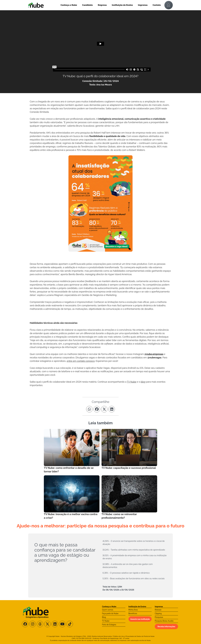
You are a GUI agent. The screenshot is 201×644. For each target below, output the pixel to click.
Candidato (87, 5)
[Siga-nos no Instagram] (33, 624)
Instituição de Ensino (122, 5)
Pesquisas (159, 617)
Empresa (102, 5)
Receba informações (166, 627)
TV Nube (106, 621)
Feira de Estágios (109, 625)
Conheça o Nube (69, 5)
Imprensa (143, 5)
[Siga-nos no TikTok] (70, 624)
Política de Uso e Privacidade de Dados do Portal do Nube (134, 636)
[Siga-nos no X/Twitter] (47, 624)
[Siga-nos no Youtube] (62, 624)
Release (158, 610)
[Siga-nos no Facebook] (25, 624)
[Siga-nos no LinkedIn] (55, 624)
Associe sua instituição (140, 619)
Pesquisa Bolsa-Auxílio (164, 621)
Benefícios (133, 613)
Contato (157, 5)
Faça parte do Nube (110, 613)
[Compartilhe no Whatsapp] (89, 409)
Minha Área (133, 610)
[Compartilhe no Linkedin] (112, 409)
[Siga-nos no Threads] (40, 624)
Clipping (158, 613)
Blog (104, 617)
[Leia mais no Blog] (72, 451)
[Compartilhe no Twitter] (104, 409)
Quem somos (108, 610)
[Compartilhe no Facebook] (97, 409)
